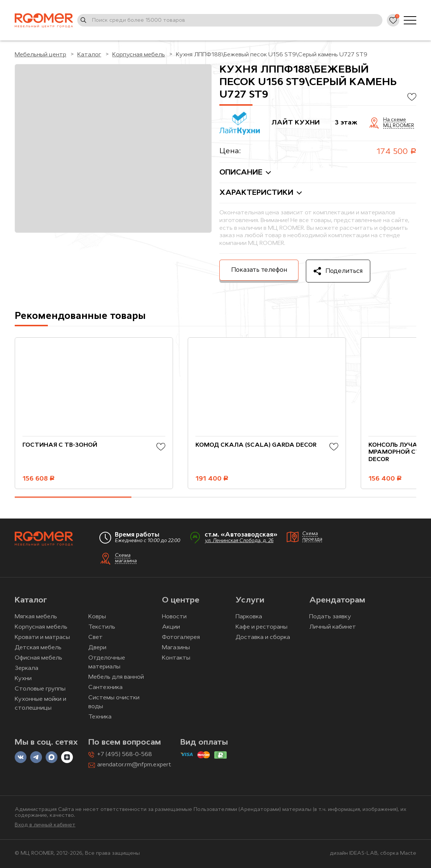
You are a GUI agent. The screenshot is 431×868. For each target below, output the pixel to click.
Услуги (250, 600)
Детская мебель (38, 648)
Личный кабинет (333, 627)
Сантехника (105, 688)
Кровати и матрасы (42, 637)
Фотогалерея (181, 637)
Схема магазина (126, 558)
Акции (171, 627)
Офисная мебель (38, 658)
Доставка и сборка (263, 637)
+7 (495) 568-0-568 (125, 755)
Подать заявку (330, 617)
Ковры (97, 617)
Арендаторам (337, 600)
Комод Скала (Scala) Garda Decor (256, 445)
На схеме (395, 120)
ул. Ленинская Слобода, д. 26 (239, 541)
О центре (181, 600)
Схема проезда (312, 537)
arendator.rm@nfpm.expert (134, 765)
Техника (100, 717)
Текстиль (102, 627)
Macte (408, 853)
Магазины (176, 648)
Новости (174, 617)
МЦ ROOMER (399, 126)
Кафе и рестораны (262, 627)
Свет (96, 637)
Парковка (249, 617)
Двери (97, 648)
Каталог (31, 600)
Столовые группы (40, 689)
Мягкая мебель (36, 617)
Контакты (176, 658)
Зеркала (27, 668)
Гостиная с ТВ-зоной (60, 445)
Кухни (23, 679)
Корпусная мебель (41, 627)
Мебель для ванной (116, 677)
